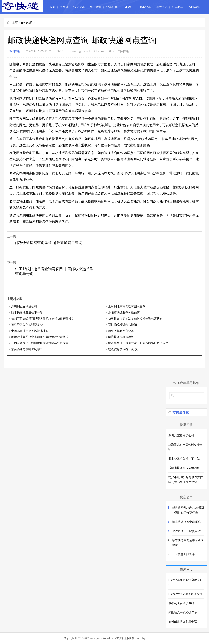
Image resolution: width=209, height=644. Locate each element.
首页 (52, 7)
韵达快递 (161, 7)
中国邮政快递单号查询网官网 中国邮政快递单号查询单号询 (54, 271)
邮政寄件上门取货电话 (186, 531)
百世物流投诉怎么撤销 (122, 325)
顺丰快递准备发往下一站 (27, 312)
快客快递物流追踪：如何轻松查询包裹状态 (135, 319)
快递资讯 (79, 7)
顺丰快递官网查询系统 (186, 522)
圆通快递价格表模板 (121, 337)
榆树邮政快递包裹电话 (183, 622)
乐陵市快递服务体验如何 (124, 312)
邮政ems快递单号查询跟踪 (185, 594)
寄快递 (120, 638)
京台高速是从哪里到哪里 (27, 349)
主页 (15, 23)
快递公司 (96, 7)
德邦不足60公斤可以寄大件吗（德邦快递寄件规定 (43, 319)
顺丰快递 (145, 7)
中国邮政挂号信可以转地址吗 (30, 331)
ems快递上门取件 (183, 554)
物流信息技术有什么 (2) (123, 349)
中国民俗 (55, 21)
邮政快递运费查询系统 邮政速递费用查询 (49, 243)
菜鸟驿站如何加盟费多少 (27, 325)
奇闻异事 (194, 7)
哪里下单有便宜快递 (121, 331)
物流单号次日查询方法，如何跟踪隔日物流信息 (138, 343)
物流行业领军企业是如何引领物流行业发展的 (40, 337)
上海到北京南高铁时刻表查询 (127, 306)
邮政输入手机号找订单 (183, 612)
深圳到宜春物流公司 (24, 306)
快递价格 (112, 7)
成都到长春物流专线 (181, 603)
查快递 (64, 7)
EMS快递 (128, 7)
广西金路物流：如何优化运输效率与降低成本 (40, 343)
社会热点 (178, 7)
